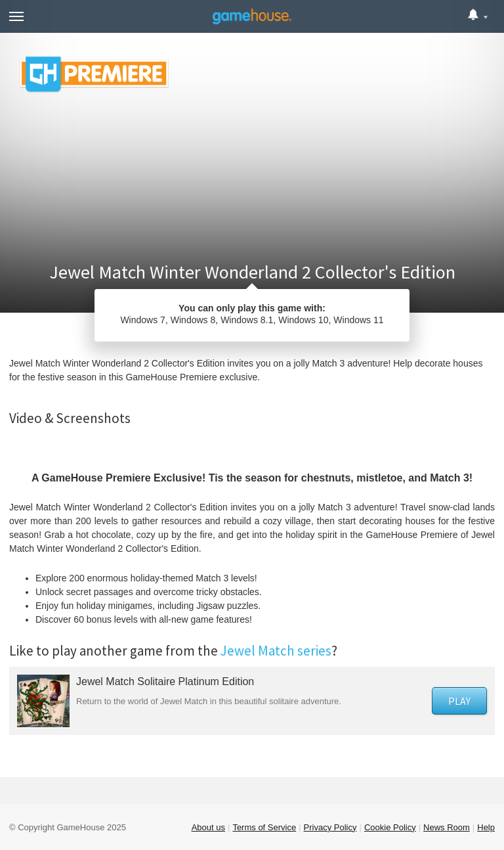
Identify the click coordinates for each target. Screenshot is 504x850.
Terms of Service (264, 827)
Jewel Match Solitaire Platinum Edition (165, 682)
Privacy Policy (330, 827)
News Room (447, 827)
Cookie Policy (390, 827)
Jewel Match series (276, 651)
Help (486, 827)
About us (208, 827)
